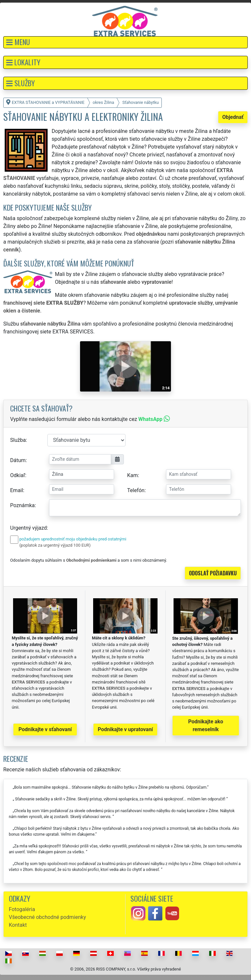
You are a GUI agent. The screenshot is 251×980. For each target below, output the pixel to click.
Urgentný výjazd (28, 528)
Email (17, 490)
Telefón (136, 490)
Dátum (18, 460)
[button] (125, 42)
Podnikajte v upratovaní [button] (125, 729)
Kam (133, 475)
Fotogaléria (22, 909)
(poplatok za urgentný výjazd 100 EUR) (55, 545)
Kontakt (18, 925)
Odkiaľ (18, 475)
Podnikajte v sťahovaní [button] (45, 729)
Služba (18, 440)
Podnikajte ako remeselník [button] (206, 725)
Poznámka (22, 505)
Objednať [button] (233, 117)
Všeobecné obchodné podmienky (47, 917)
